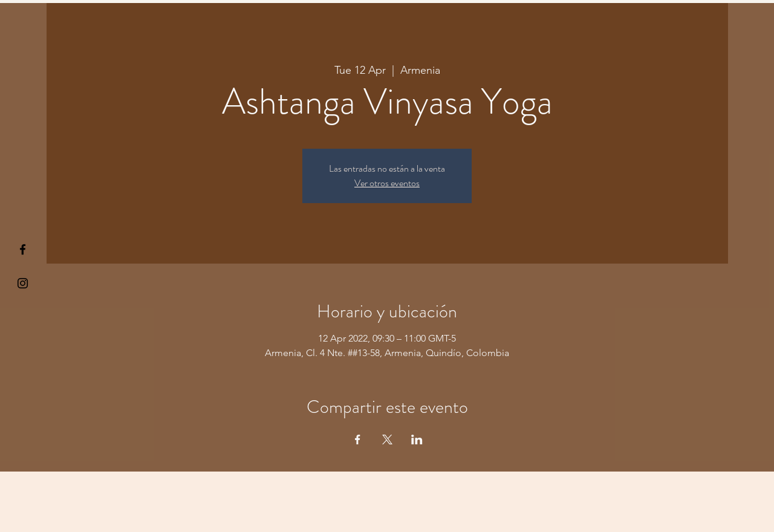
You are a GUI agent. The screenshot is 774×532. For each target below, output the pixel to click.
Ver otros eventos (387, 183)
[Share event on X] (387, 440)
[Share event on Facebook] (358, 440)
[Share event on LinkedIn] (417, 440)
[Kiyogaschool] (23, 283)
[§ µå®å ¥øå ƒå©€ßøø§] (23, 249)
